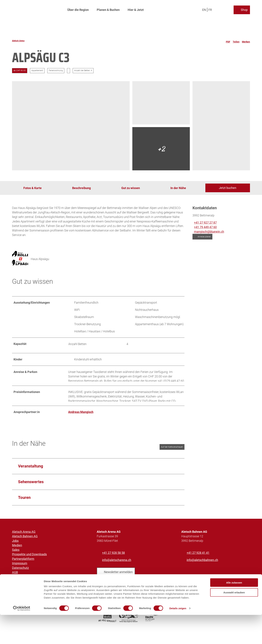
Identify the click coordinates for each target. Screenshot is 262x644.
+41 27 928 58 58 (113, 556)
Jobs (15, 544)
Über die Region (78, 9)
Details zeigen (178, 637)
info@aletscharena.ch (117, 563)
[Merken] (246, 41)
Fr (210, 9)
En (204, 9)
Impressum (20, 566)
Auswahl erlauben (234, 622)
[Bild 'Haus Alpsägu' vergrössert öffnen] (20, 259)
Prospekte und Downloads (29, 557)
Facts (16, 580)
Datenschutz (20, 571)
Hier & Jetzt (136, 9)
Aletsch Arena (18, 41)
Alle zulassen (234, 612)
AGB (15, 575)
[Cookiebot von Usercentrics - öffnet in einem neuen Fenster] (22, 637)
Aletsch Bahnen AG (25, 539)
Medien (17, 548)
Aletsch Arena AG (24, 535)
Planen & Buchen (108, 9)
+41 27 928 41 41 (198, 556)
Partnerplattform (23, 562)
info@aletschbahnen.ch (202, 563)
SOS (15, 584)
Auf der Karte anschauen (172, 450)
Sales (16, 553)
